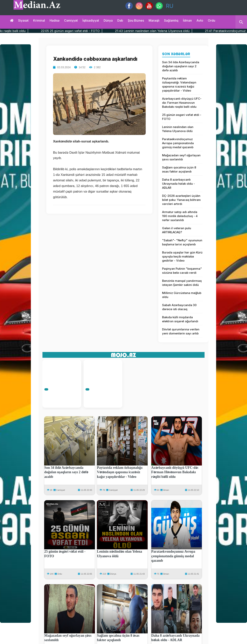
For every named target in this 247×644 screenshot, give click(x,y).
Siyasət (23, 20)
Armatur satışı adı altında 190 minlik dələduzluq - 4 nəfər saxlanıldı (180, 216)
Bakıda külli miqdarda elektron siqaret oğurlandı (180, 319)
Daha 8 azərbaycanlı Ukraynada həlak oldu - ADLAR (178, 184)
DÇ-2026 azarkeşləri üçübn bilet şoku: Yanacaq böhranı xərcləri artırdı (181, 200)
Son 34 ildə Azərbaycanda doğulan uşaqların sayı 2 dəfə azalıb (181, 66)
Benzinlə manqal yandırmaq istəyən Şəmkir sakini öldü (182, 283)
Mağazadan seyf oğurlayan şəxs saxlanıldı (181, 157)
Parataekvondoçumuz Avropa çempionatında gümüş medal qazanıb (178, 143)
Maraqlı (154, 20)
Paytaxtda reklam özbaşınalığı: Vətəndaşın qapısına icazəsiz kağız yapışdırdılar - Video (179, 84)
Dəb (120, 20)
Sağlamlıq (171, 20)
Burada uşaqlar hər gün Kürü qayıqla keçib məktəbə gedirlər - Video (182, 256)
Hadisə (55, 20)
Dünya (108, 20)
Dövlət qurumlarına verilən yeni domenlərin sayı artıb (181, 331)
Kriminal (39, 20)
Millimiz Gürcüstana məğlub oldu (182, 295)
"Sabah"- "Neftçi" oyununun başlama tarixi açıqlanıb (182, 242)
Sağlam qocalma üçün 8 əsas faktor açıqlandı (179, 169)
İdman (187, 20)
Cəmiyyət (71, 20)
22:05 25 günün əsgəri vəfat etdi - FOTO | (83, 31)
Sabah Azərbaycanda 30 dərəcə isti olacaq (179, 307)
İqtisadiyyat (91, 20)
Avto (200, 20)
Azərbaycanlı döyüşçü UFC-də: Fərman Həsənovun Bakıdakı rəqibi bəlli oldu (182, 103)
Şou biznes (136, 20)
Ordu (211, 20)
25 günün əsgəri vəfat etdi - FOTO (182, 117)
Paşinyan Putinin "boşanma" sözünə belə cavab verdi (182, 271)
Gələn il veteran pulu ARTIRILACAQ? (177, 230)
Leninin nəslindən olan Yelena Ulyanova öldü (178, 129)
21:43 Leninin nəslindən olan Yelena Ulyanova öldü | (165, 31)
